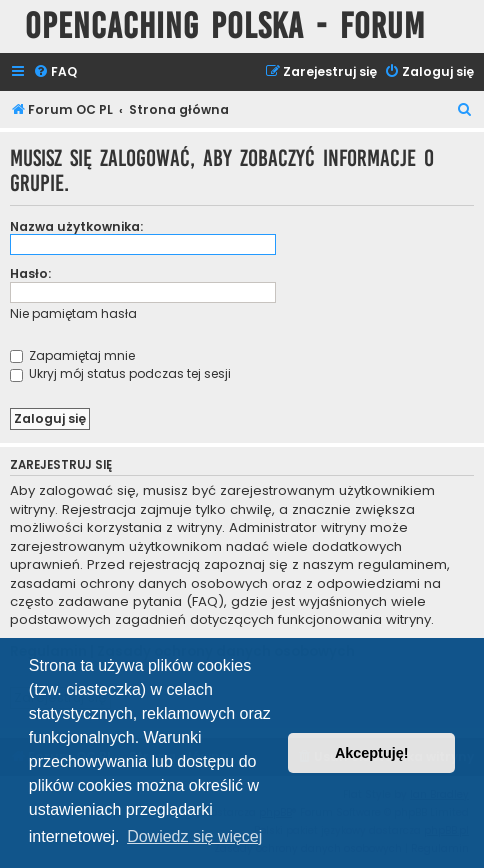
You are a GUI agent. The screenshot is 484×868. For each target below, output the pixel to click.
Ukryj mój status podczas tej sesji (120, 373)
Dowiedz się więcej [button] (194, 836)
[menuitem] (55, 72)
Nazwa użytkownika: (76, 226)
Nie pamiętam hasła (73, 313)
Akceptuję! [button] (372, 753)
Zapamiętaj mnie (72, 355)
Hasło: (30, 273)
